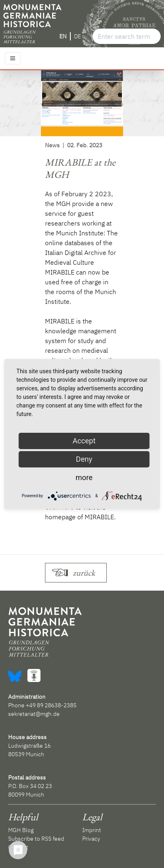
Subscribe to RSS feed (36, 839)
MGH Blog (21, 830)
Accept (84, 441)
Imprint (92, 830)
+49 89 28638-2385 (51, 705)
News (52, 145)
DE (78, 36)
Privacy (91, 839)
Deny (84, 459)
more (84, 477)
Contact (18, 847)
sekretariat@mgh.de (34, 714)
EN (63, 36)
